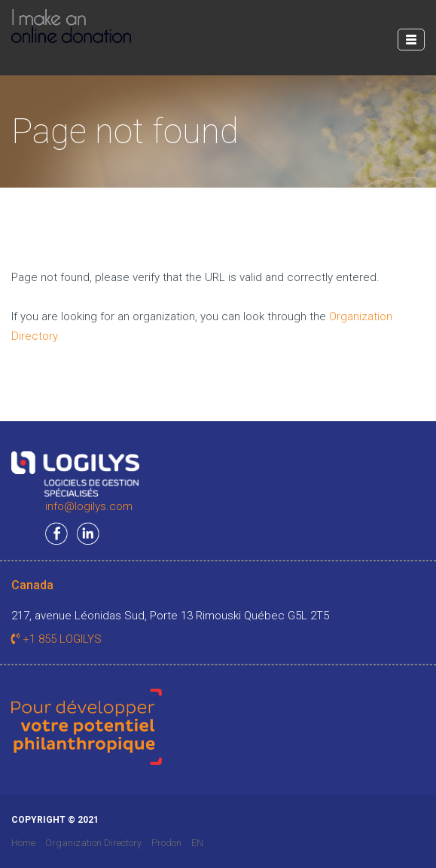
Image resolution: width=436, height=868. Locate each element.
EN (197, 843)
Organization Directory (93, 843)
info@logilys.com (89, 506)
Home (23, 843)
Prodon (166, 843)
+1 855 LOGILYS (56, 639)
